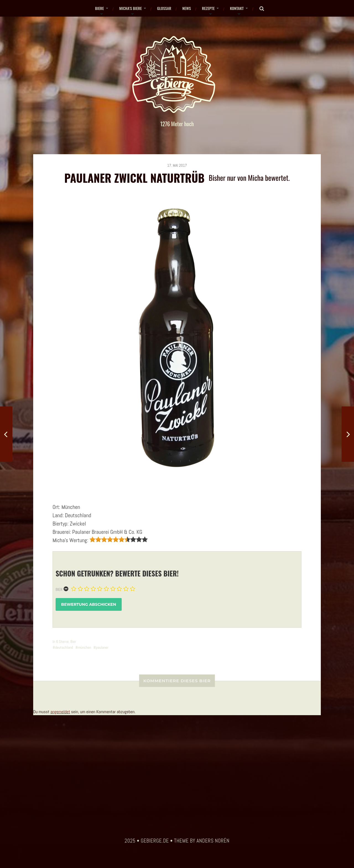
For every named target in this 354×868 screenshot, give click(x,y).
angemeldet (60, 712)
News (187, 8)
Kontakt (237, 8)
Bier (59, 589)
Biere (100, 8)
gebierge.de (155, 841)
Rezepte (208, 8)
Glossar (164, 8)
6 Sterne (63, 642)
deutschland (64, 647)
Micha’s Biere (131, 8)
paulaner (102, 647)
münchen (84, 647)
